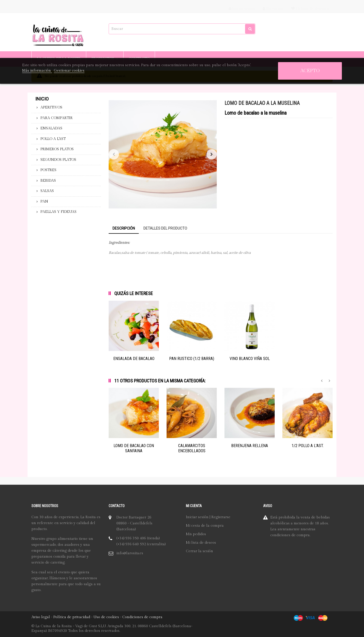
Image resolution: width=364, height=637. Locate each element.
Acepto (310, 71)
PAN (44, 202)
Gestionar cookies (69, 71)
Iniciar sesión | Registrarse (208, 517)
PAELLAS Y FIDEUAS (58, 212)
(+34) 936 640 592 (131, 544)
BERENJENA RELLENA (250, 446)
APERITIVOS (51, 107)
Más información (37, 71)
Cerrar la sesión (200, 551)
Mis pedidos (196, 534)
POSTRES (48, 170)
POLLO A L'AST (53, 139)
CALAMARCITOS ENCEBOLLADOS (192, 448)
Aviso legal (41, 617)
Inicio (42, 99)
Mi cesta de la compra (205, 526)
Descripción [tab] (124, 228)
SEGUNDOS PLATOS (58, 160)
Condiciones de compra (142, 617)
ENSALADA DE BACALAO (134, 359)
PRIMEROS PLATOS (57, 149)
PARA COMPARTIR (57, 118)
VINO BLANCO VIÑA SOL (250, 359)
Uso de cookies (106, 617)
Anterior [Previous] (114, 154)
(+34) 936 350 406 (131, 538)
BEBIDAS (48, 181)
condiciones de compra (290, 535)
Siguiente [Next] (212, 154)
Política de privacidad (72, 617)
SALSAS (47, 191)
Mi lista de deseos (201, 543)
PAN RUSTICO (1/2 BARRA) (192, 359)
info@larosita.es (130, 553)
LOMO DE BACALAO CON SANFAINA (134, 448)
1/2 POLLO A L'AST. (308, 446)
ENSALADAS (51, 128)
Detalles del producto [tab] (165, 228)
